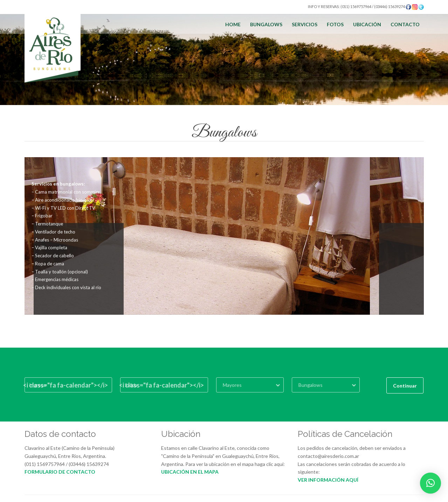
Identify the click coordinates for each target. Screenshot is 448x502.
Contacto (405, 24)
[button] (430, 483)
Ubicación (367, 24)
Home (233, 24)
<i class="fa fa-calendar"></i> (66, 385)
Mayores (232, 385)
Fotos (335, 24)
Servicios (305, 24)
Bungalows (266, 24)
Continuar (405, 386)
